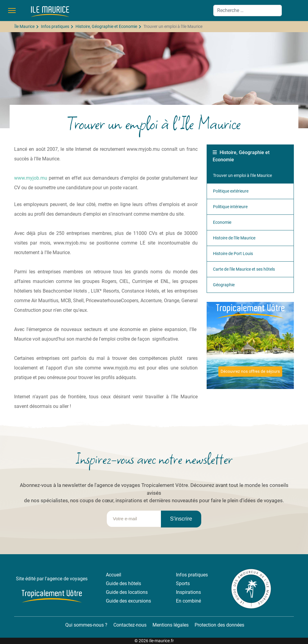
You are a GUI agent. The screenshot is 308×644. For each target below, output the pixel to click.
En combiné (188, 601)
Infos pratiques (192, 575)
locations (138, 592)
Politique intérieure (230, 207)
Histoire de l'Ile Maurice (234, 238)
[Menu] (12, 11)
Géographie (224, 285)
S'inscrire (181, 519)
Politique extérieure (231, 191)
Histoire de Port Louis (233, 254)
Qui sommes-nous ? (86, 625)
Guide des (117, 592)
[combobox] (248, 11)
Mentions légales (171, 625)
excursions (140, 601)
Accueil (114, 575)
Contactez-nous (130, 625)
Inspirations (188, 592)
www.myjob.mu (31, 178)
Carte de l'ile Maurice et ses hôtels (244, 269)
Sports (183, 583)
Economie (222, 222)
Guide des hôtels (123, 583)
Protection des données (219, 625)
